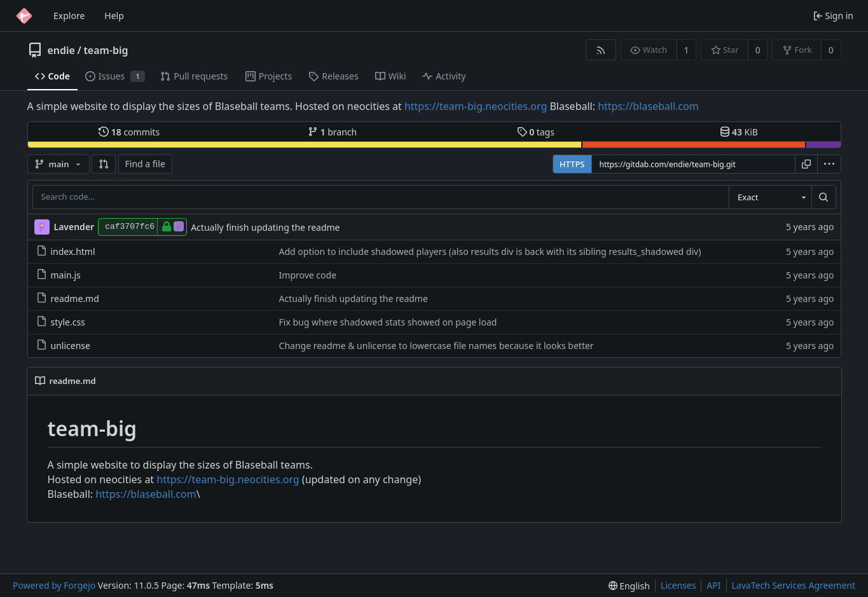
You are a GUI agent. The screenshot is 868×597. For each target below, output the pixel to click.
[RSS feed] (601, 50)
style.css (61, 322)
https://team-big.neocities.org (476, 106)
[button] (104, 164)
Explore (69, 16)
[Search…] (823, 197)
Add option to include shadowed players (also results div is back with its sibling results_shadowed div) (490, 251)
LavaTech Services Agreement (794, 585)
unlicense (63, 346)
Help (114, 16)
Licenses (679, 585)
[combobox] (770, 197)
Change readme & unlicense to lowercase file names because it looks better (437, 346)
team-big (106, 50)
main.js (59, 275)
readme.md (68, 298)
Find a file (145, 164)
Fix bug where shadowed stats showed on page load (388, 322)
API (713, 585)
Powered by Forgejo (54, 585)
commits (129, 132)
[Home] (24, 16)
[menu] (829, 164)
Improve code (308, 275)
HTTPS (572, 164)
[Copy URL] (806, 164)
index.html (66, 251)
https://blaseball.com (648, 106)
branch (332, 132)
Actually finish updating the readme (265, 227)
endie (61, 50)
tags (536, 132)
